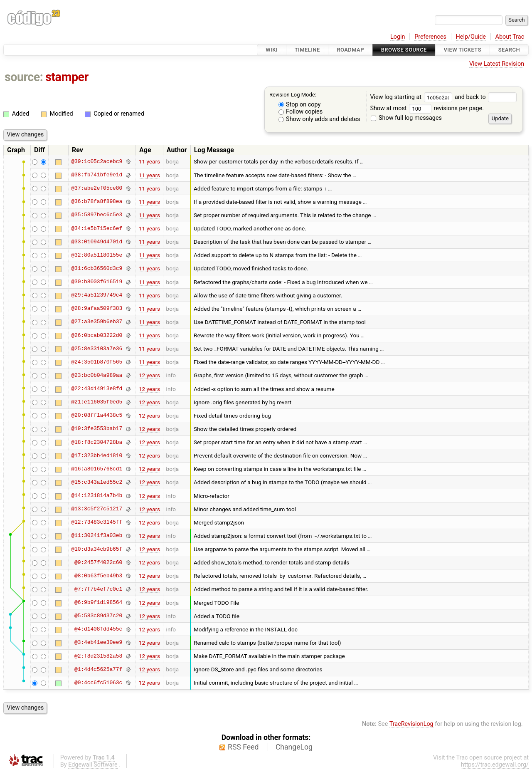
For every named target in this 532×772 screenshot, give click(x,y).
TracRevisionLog (411, 724)
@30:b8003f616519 (97, 282)
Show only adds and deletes (319, 119)
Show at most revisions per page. (427, 108)
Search (509, 50)
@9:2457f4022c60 (98, 562)
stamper (67, 77)
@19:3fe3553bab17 (97, 429)
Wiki (272, 50)
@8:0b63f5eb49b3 (98, 576)
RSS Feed (243, 747)
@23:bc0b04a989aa (97, 375)
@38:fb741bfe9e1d (97, 175)
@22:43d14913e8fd (97, 389)
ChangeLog (294, 747)
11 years (149, 161)
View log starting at (412, 97)
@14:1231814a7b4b (97, 496)
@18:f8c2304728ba (97, 442)
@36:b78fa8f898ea (97, 202)
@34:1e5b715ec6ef (97, 228)
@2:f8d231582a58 (98, 656)
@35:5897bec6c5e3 (97, 215)
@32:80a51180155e (97, 255)
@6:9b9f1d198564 (98, 603)
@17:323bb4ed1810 (97, 455)
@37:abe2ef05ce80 (97, 188)
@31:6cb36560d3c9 (97, 268)
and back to (486, 97)
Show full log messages (406, 118)
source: (24, 77)
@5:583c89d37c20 (98, 616)
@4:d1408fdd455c (98, 629)
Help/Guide (471, 37)
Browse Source (404, 50)
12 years (149, 375)
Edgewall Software (93, 765)
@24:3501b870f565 (97, 362)
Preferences (430, 37)
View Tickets (463, 50)
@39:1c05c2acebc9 (97, 161)
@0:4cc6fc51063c (98, 683)
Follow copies (301, 112)
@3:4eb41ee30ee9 (98, 643)
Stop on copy (300, 105)
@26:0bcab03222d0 (97, 335)
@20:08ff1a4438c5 (97, 416)
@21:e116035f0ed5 (97, 402)
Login (398, 37)
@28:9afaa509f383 (97, 309)
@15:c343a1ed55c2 (97, 482)
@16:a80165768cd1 (97, 469)
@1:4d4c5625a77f (98, 669)
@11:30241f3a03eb (97, 536)
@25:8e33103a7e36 (97, 349)
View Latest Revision (497, 64)
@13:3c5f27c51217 (97, 509)
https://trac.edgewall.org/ (495, 765)
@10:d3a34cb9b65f (97, 549)
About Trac (510, 37)
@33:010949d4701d (97, 242)
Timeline (307, 50)
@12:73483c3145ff (97, 522)
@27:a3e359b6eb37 (97, 322)
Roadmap (350, 50)
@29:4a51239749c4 (97, 295)
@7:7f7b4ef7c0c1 (98, 589)
